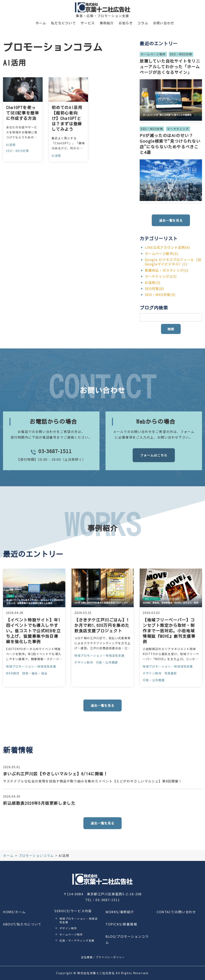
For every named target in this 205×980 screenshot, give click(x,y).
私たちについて (63, 23)
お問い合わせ (164, 23)
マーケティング (178, 129)
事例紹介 (107, 23)
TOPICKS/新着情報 (121, 924)
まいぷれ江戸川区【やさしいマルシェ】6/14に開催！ (55, 774)
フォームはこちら (154, 455)
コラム (143, 23)
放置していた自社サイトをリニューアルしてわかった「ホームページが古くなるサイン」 (170, 66)
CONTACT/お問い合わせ (176, 912)
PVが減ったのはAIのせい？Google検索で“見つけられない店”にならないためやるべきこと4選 (170, 144)
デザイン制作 (84, 662)
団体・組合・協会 (35, 673)
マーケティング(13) (161, 276)
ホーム (41, 23)
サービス (88, 23)
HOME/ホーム (14, 912)
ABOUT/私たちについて (22, 924)
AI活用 (11, 145)
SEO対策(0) (155, 289)
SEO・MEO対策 (17, 151)
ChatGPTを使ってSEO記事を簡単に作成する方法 (23, 113)
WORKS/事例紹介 (120, 912)
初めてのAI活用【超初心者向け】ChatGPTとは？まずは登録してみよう (67, 118)
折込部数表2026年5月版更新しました (39, 803)
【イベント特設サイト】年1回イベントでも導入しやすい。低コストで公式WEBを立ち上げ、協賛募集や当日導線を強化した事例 (33, 631)
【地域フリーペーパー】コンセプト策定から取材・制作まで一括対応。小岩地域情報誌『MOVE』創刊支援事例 (169, 631)
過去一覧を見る (171, 220)
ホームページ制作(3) (162, 254)
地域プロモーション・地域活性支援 (31, 666)
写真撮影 (171, 673)
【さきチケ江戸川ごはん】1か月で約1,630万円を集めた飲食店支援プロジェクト (102, 625)
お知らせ (126, 23)
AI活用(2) (153, 282)
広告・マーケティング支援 (77, 940)
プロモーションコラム (36, 855)
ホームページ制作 (153, 54)
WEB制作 (13, 673)
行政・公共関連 (107, 662)
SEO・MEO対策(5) (160, 295)
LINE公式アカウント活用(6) (168, 247)
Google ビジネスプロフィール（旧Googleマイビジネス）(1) (173, 262)
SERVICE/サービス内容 (73, 911)
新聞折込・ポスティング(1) (167, 270)
